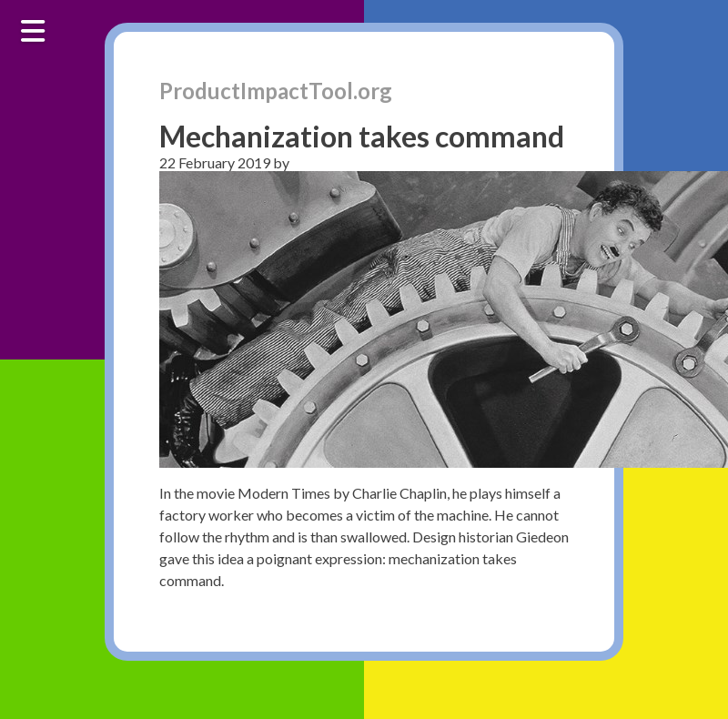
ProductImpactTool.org (276, 91)
